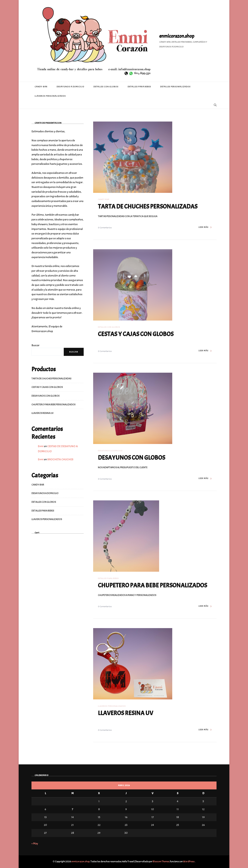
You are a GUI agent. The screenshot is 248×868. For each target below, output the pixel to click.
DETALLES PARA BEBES (139, 87)
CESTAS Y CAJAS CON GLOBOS (137, 334)
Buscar (36, 345)
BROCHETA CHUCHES (60, 459)
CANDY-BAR (41, 87)
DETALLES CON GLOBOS (106, 87)
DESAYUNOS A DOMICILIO (70, 87)
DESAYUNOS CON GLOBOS (132, 458)
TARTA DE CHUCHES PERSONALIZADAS (149, 206)
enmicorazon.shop (177, 36)
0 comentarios (105, 228)
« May (35, 844)
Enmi (41, 446)
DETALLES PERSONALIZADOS (175, 87)
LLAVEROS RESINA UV (126, 713)
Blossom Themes (161, 862)
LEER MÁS (205, 227)
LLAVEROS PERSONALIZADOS (50, 96)
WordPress (189, 862)
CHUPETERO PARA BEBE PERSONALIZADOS (154, 585)
